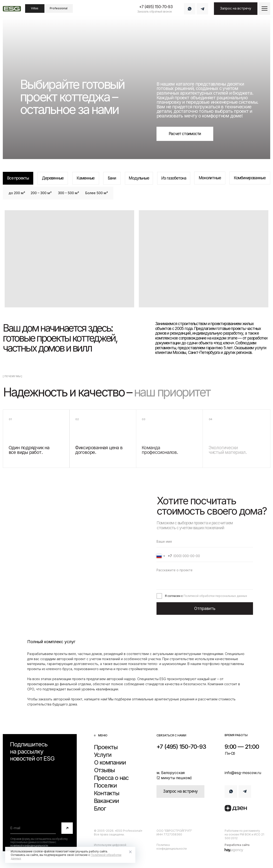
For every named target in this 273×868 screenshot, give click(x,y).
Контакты (107, 793)
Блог (100, 808)
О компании (110, 762)
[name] (205, 542)
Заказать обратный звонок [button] (155, 12)
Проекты (106, 747)
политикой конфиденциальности (29, 846)
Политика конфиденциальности (172, 847)
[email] (33, 828)
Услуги (103, 755)
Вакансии (106, 801)
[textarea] (205, 578)
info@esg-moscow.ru (243, 773)
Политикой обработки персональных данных (215, 596)
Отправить (205, 608)
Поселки (105, 785)
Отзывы (105, 770)
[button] (264, 8)
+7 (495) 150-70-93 (156, 7)
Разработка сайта (237, 845)
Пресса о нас (111, 778)
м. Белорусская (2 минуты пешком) (174, 775)
